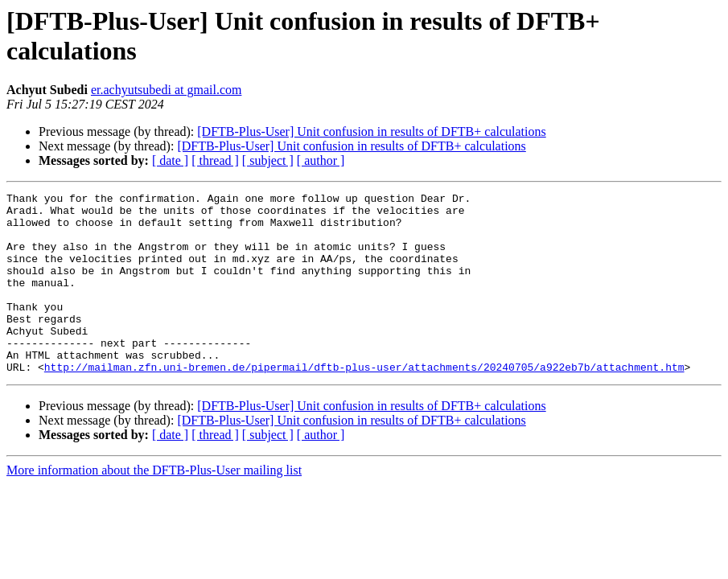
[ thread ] (215, 160)
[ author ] (321, 160)
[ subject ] (268, 160)
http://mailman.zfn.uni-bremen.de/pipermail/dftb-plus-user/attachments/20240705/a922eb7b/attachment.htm (364, 403)
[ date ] (170, 160)
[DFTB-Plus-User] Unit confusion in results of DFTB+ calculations (371, 131)
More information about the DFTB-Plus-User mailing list (154, 506)
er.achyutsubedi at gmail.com (167, 90)
